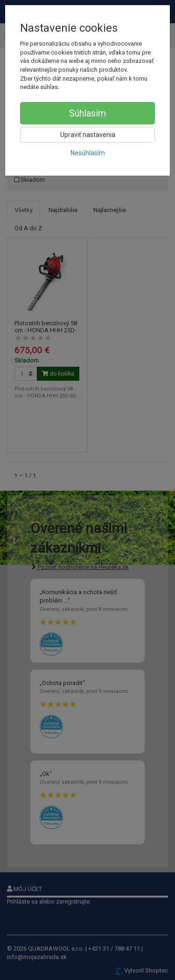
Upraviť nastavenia (88, 135)
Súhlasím (87, 113)
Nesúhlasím (88, 153)
